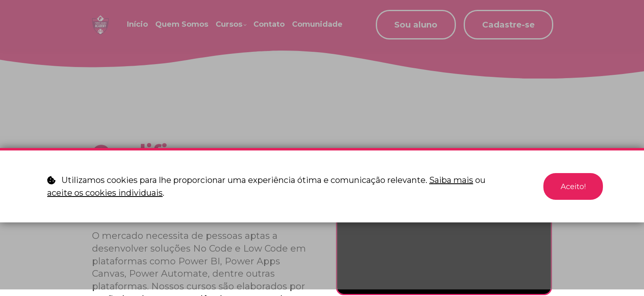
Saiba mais (451, 180)
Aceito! (571, 187)
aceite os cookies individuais (105, 193)
